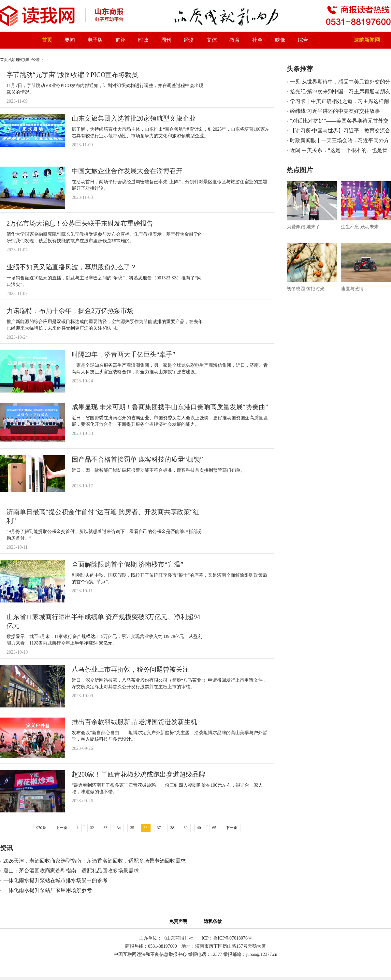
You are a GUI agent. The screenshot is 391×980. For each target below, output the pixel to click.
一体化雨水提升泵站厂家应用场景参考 (48, 890)
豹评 (121, 40)
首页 (47, 40)
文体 (212, 40)
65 (214, 828)
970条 (41, 828)
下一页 (232, 828)
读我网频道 (20, 60)
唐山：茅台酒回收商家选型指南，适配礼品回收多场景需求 (71, 871)
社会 (257, 40)
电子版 (95, 40)
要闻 (70, 40)
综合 (303, 40)
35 (132, 828)
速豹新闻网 (367, 40)
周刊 (166, 40)
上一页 (62, 828)
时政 (143, 40)
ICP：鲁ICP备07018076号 (227, 938)
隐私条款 (213, 921)
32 (92, 828)
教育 (235, 40)
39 (186, 828)
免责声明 (179, 921)
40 (199, 828)
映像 (280, 40)
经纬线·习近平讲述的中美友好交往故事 (335, 111)
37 (159, 828)
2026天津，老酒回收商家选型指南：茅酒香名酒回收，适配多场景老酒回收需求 (94, 861)
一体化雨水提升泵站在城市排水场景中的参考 (55, 880)
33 (106, 828)
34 (119, 828)
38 (172, 828)
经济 (189, 40)
